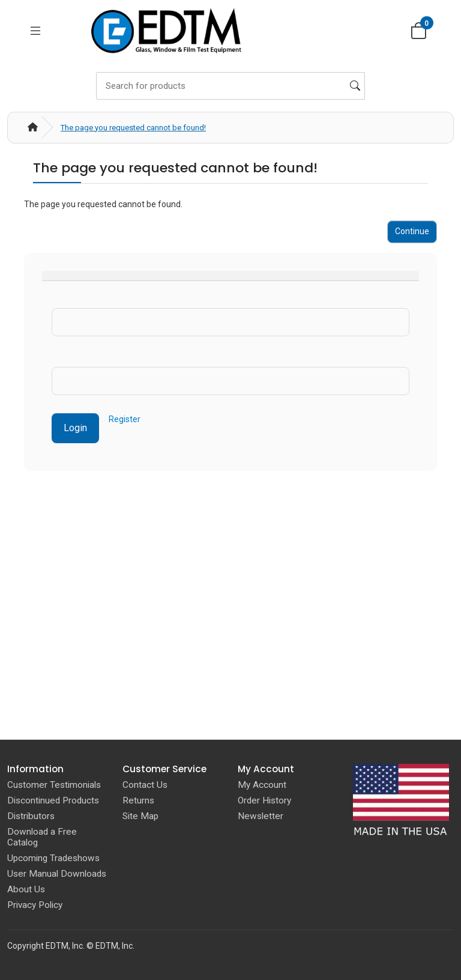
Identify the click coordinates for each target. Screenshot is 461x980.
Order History (264, 800)
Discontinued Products (53, 800)
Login (75, 428)
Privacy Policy (35, 905)
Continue (412, 231)
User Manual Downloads (57, 874)
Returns (138, 800)
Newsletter (261, 816)
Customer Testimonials (54, 785)
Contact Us (145, 785)
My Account (262, 785)
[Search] (230, 86)
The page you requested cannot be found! (133, 128)
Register (125, 419)
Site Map (140, 816)
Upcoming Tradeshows (53, 858)
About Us (26, 889)
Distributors (31, 816)
